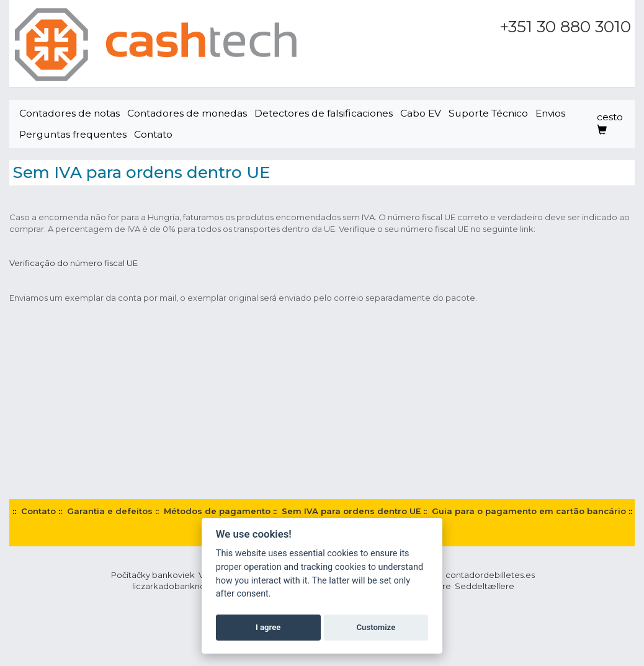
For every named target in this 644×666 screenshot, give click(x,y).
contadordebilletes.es (490, 575)
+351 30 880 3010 (565, 27)
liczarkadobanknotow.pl (181, 586)
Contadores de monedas (187, 113)
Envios (550, 113)
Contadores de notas (69, 113)
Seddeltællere (485, 586)
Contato (153, 134)
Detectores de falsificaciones (324, 113)
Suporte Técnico (488, 113)
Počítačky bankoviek (153, 575)
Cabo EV (421, 113)
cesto (610, 123)
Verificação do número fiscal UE (74, 263)
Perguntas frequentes (73, 134)
